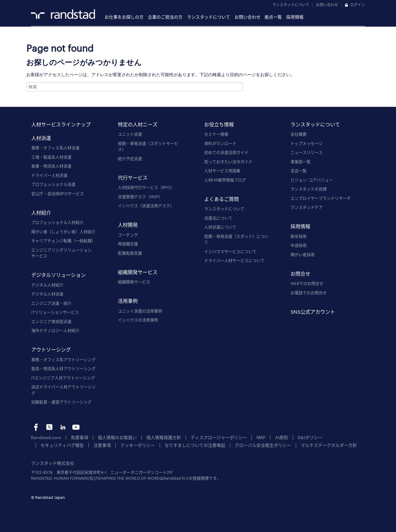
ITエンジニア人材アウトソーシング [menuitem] (63, 378)
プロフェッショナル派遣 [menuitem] (53, 184)
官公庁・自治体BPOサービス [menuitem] (58, 194)
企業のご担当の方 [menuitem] (165, 17)
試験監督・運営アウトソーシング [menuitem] (61, 402)
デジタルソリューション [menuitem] (58, 275)
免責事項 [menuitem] (76, 437)
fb (36, 427)
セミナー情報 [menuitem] (216, 134)
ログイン (358, 5)
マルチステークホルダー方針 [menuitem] (262, 445)
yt (76, 427)
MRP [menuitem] (247, 437)
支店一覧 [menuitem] (299, 171)
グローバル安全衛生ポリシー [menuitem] (200, 445)
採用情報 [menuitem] (295, 17)
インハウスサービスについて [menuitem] (230, 251)
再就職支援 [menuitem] (128, 244)
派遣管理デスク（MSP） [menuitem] (140, 197)
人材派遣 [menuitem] (41, 138)
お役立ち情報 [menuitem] (219, 124)
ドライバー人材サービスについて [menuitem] (234, 260)
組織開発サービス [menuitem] (138, 272)
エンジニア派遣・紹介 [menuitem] (51, 303)
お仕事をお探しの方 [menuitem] (124, 17)
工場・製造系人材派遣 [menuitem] (51, 157)
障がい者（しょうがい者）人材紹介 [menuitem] (63, 232)
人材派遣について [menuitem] (220, 227)
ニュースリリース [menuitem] (307, 152)
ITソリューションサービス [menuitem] (55, 312)
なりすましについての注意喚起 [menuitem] (136, 445)
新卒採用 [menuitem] (299, 236)
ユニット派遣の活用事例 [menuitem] (140, 311)
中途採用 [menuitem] (299, 245)
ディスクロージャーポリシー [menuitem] (207, 437)
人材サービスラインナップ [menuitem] (61, 124)
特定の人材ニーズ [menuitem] (138, 124)
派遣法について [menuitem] (218, 218)
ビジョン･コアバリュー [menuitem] (312, 180)
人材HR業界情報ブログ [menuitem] (225, 180)
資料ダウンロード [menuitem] (220, 143)
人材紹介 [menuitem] (41, 213)
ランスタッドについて (291, 5)
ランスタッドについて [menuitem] (209, 17)
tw (49, 427)
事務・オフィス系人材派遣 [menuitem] (55, 148)
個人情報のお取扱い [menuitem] (112, 437)
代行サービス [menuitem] (133, 178)
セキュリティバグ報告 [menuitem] (335, 437)
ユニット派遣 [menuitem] (130, 134)
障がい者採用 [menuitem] (303, 255)
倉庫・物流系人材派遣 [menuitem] (51, 166)
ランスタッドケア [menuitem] (307, 207)
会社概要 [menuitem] (299, 134)
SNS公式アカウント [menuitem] (313, 312)
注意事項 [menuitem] (49, 445)
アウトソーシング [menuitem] (51, 350)
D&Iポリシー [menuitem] (294, 437)
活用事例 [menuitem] (128, 301)
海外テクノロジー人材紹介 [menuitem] (55, 330)
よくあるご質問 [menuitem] (222, 199)
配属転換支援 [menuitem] (130, 253)
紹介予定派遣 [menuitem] (130, 159)
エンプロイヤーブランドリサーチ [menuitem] (321, 198)
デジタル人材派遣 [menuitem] (47, 294)
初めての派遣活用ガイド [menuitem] (226, 152)
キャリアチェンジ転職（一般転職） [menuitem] (63, 241)
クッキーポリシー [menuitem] (82, 445)
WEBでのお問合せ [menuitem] (307, 283)
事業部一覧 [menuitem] (301, 162)
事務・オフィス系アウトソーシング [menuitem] (63, 360)
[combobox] (135, 87)
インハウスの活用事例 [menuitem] (138, 320)
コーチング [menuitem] (128, 235)
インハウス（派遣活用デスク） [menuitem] (146, 206)
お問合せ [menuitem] (300, 274)
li (63, 427)
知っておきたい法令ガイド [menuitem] (228, 162)
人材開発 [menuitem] (128, 225)
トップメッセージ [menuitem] (307, 143)
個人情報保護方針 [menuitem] (156, 437)
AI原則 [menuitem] (267, 437)
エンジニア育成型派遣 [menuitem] (51, 321)
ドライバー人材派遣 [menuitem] (49, 175)
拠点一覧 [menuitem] (273, 17)
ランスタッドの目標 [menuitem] (309, 189)
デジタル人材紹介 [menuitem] (47, 285)
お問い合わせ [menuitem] (247, 17)
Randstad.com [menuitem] (45, 437)
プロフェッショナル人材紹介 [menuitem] (57, 222)
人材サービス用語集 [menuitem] (222, 171)
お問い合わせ (327, 5)
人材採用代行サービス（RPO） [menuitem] (146, 187)
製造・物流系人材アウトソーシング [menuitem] (63, 368)
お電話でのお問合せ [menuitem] (309, 293)
